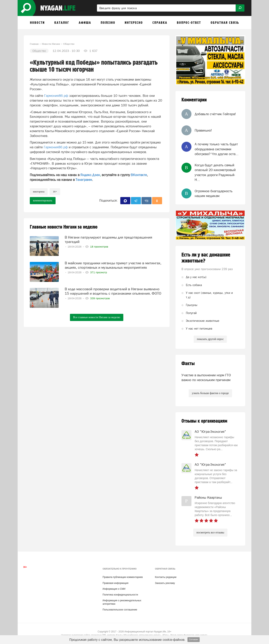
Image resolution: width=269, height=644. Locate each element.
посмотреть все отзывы (210, 533)
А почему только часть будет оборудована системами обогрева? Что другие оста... (217, 149)
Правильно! (203, 130)
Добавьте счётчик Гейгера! (215, 114)
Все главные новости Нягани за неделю (97, 317)
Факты (188, 364)
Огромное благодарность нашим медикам (214, 193)
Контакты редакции (166, 577)
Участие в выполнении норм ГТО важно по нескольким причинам (206, 377)
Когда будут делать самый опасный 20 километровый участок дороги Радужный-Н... (215, 172)
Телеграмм (84, 180)
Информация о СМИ (114, 589)
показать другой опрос (210, 339)
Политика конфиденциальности (120, 595)
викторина (39, 192)
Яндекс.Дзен (90, 175)
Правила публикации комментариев (123, 577)
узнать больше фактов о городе (210, 393)
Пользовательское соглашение (120, 610)
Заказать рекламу (165, 583)
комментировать (43, 201)
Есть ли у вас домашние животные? (206, 258)
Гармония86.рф (56, 96)
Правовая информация (115, 583)
